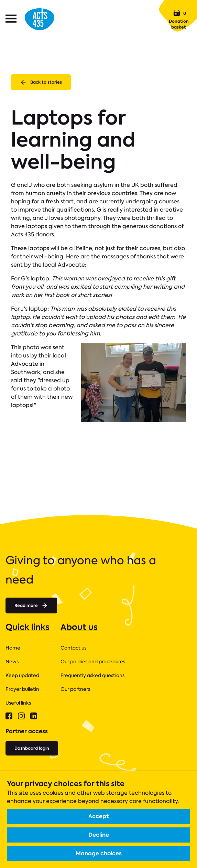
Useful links (18, 703)
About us (79, 627)
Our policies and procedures (93, 662)
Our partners (75, 689)
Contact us (73, 648)
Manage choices (99, 853)
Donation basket (179, 19)
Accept (98, 816)
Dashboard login (32, 748)
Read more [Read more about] (31, 606)
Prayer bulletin (22, 689)
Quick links (28, 627)
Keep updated (22, 675)
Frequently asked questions (92, 675)
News (12, 662)
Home (13, 648)
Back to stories (41, 82)
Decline (99, 835)
